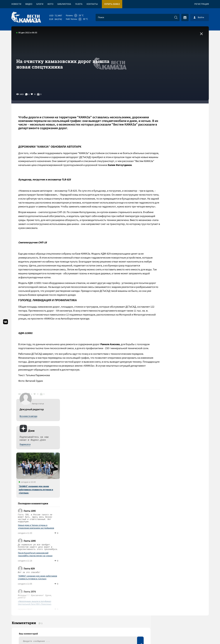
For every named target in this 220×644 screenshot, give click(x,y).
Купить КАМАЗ (112, 4)
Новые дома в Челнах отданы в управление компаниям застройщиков (180, 223)
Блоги (40, 4)
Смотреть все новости (120, 504)
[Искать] (176, 17)
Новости (16, 4)
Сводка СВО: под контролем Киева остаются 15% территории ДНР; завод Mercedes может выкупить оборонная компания (71, 552)
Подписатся (169, 140)
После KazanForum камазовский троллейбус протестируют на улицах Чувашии (179, 250)
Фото (50, 4)
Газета (79, 4)
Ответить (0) (30, 481)
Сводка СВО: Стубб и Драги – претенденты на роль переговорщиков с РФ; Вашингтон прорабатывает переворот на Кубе (69, 519)
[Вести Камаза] (26, 17)
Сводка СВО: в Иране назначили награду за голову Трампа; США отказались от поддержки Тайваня (73, 535)
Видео (29, 4)
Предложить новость (176, 486)
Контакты (92, 4)
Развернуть (110, 622)
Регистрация (202, 4)
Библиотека (64, 4)
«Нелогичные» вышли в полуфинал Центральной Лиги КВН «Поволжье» (179, 299)
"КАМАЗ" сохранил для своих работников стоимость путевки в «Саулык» (180, 185)
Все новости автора (172, 112)
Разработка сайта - (196, 635)
